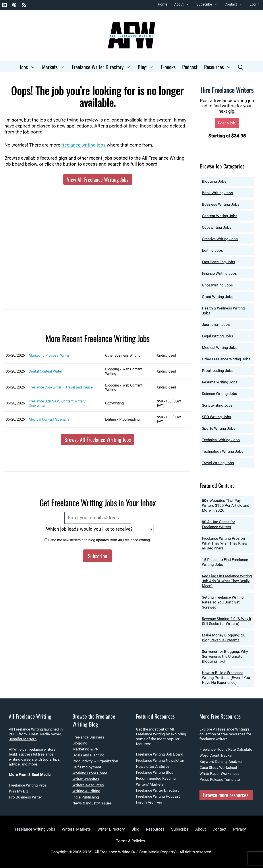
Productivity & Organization (95, 761)
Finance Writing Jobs (219, 273)
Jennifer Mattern (23, 739)
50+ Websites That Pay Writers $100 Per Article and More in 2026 (226, 505)
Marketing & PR (85, 749)
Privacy (240, 829)
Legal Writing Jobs (218, 336)
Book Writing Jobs (217, 193)
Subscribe (209, 4)
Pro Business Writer (25, 797)
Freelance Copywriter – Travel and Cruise (61, 387)
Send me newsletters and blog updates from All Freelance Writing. (98, 540)
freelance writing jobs (83, 145)
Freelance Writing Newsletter (160, 760)
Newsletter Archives (153, 766)
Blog (148, 67)
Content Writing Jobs (220, 216)
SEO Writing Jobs (217, 417)
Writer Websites (86, 779)
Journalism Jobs (216, 325)
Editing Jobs (212, 250)
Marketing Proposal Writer (49, 355)
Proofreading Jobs (218, 371)
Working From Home (90, 773)
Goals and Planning (88, 755)
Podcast (190, 67)
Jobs (29, 67)
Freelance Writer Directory (103, 67)
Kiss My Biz (18, 791)
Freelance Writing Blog (155, 772)
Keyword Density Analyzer (221, 762)
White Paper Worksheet (219, 773)
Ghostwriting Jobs (217, 285)
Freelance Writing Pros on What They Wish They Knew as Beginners (225, 543)
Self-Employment (87, 767)
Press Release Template (220, 779)
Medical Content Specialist (50, 419)
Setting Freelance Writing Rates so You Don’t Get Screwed (223, 602)
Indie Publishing (86, 797)
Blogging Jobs (214, 181)
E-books (168, 67)
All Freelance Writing (112, 852)
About (184, 4)
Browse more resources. (226, 795)
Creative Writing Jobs (220, 239)
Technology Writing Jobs (223, 451)
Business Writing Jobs (221, 204)
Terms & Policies (131, 841)
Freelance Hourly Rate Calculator (227, 749)
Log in (255, 4)
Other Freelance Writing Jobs (226, 359)
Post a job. (227, 123)
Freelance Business (89, 737)
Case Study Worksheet (218, 767)
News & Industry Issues (92, 803)
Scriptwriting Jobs (217, 405)
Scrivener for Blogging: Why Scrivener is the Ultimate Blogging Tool (225, 656)
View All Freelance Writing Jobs (98, 179)
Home (162, 4)
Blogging (80, 743)
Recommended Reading (156, 778)
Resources (219, 67)
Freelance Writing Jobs (35, 829)
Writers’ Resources (88, 785)
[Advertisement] (98, 263)
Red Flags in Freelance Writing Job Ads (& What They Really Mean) (227, 581)
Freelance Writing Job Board (160, 754)
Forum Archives (149, 802)
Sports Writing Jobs (219, 428)
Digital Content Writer (45, 371)
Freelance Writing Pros (28, 785)
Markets (55, 67)
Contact (235, 4)
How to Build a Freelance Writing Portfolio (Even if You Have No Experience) (226, 678)
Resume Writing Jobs (220, 382)
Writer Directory (111, 829)
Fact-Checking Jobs (219, 262)
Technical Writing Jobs (221, 440)
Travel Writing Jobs (218, 463)
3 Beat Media (39, 734)
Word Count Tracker (216, 755)
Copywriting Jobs (217, 227)
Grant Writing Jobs (218, 297)
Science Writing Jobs (219, 394)
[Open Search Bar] (241, 67)
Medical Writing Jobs (220, 348)
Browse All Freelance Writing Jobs (98, 439)
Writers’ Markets (150, 784)
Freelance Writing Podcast (158, 796)
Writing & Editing (86, 791)
